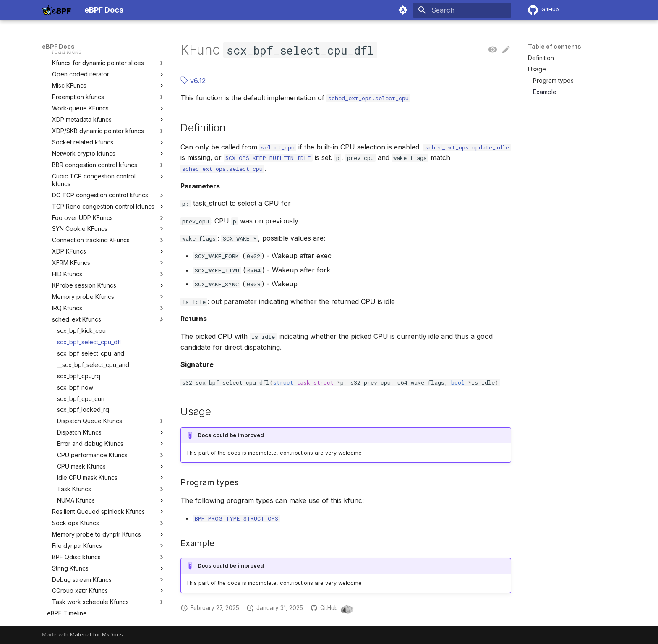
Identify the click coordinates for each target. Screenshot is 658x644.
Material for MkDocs (97, 635)
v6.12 (193, 81)
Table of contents (555, 46)
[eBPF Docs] (56, 10)
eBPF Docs (58, 46)
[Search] (462, 10)
